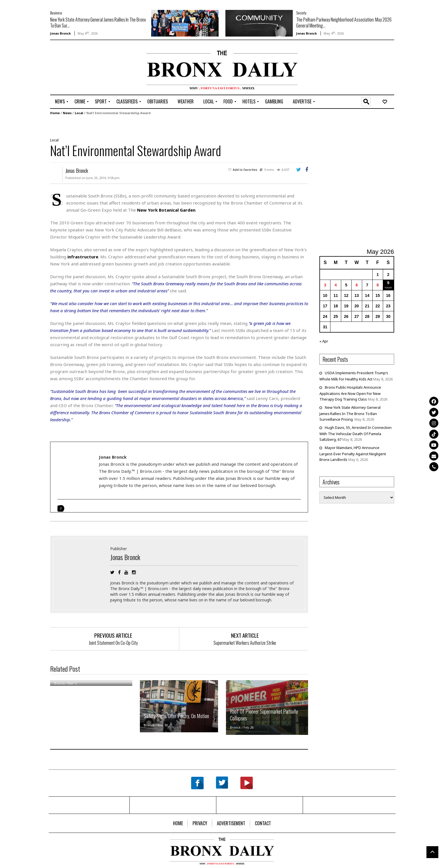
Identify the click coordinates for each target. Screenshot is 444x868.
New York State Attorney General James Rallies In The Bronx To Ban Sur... (98, 23)
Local (79, 113)
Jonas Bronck (60, 33)
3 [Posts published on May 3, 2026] (325, 285)
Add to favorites (245, 170)
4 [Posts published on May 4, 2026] (336, 285)
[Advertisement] (83, 68)
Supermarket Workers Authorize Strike (245, 643)
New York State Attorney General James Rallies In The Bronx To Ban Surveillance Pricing (350, 413)
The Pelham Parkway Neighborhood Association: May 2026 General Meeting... (344, 23)
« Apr (324, 341)
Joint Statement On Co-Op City (113, 643)
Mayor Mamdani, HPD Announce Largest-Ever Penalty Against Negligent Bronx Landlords (353, 454)
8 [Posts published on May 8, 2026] (378, 285)
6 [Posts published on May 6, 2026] (357, 285)
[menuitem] (60, 102)
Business (56, 13)
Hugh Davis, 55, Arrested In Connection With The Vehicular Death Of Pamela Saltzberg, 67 (356, 433)
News (67, 113)
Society (301, 13)
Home (55, 113)
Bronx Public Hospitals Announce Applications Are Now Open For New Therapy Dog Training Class (350, 393)
